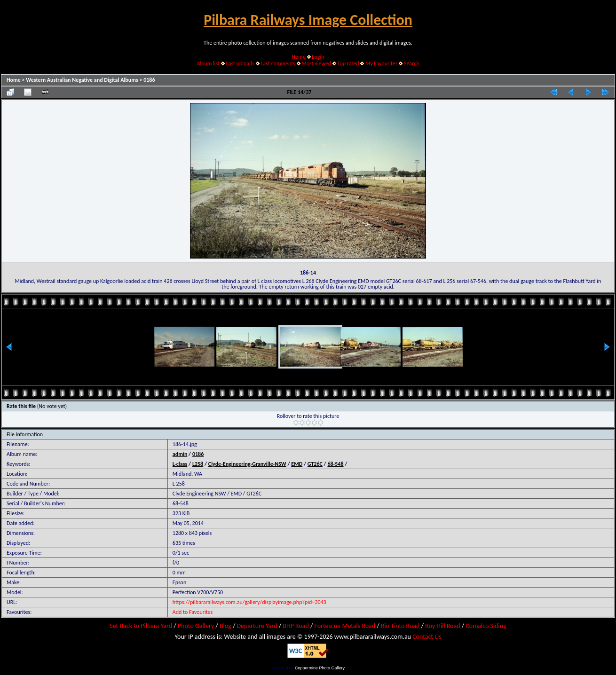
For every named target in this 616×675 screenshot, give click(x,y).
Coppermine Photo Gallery (320, 668)
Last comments (278, 63)
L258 (198, 464)
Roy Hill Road (442, 626)
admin (180, 454)
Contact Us (427, 637)
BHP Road (296, 626)
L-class (180, 464)
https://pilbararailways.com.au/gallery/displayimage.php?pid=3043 (249, 602)
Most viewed (316, 63)
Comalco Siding (486, 626)
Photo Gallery (196, 626)
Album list (208, 63)
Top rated (348, 63)
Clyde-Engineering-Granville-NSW (247, 464)
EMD (297, 464)
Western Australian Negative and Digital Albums (82, 80)
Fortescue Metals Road (345, 626)
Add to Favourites (193, 612)
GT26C (315, 464)
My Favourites (382, 63)
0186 (149, 80)
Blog (225, 626)
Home (299, 57)
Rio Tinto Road (400, 626)
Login (318, 57)
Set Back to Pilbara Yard (141, 626)
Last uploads (241, 63)
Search (412, 63)
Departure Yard (257, 626)
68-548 (335, 464)
